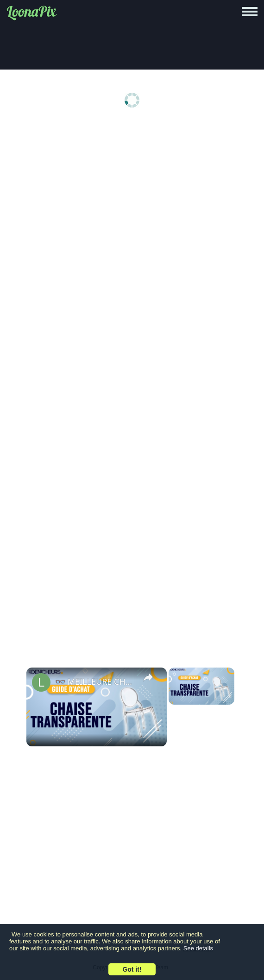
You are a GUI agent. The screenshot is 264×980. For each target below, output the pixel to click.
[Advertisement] (132, 196)
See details (198, 948)
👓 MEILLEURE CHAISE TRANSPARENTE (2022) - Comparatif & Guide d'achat (95, 681)
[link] (41, 682)
